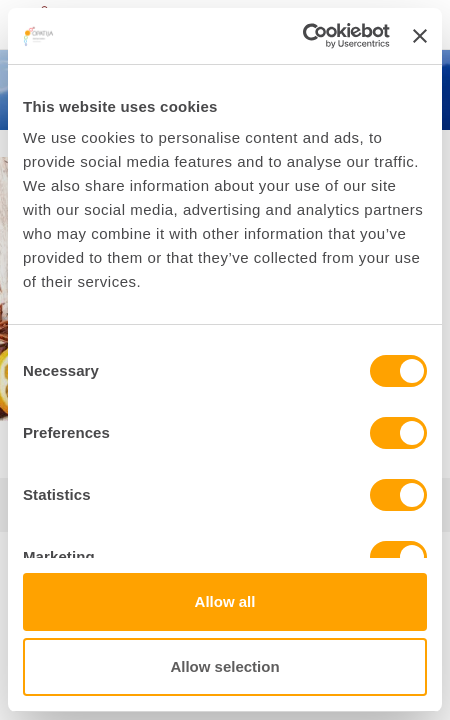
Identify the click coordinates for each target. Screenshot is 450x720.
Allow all (225, 601)
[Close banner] (420, 36)
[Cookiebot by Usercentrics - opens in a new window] (302, 36)
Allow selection (224, 666)
